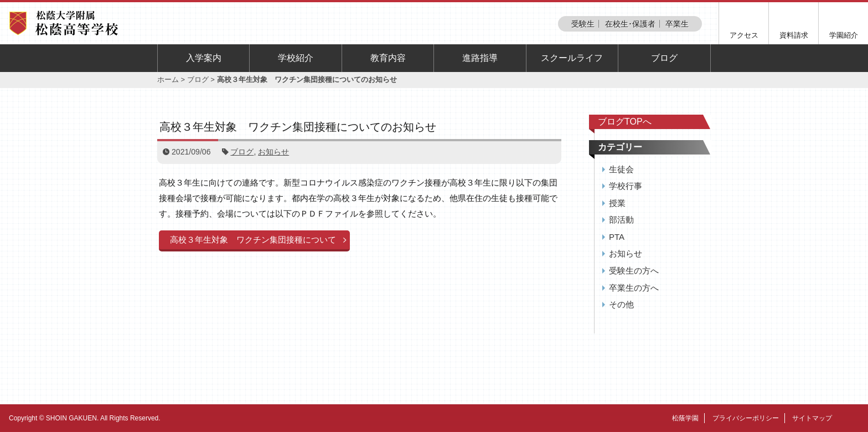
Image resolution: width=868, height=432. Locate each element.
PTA (617, 237)
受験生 (583, 24)
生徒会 (621, 169)
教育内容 (388, 58)
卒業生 (677, 24)
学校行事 (626, 186)
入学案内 (204, 58)
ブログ (664, 58)
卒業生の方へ (634, 288)
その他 (621, 304)
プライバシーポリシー (746, 418)
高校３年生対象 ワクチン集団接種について (253, 240)
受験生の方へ (634, 271)
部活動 (621, 220)
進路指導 (480, 58)
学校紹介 (296, 58)
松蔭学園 (685, 418)
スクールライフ (572, 58)
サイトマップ (812, 418)
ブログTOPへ (625, 122)
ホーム (168, 79)
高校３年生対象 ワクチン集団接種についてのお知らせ (298, 127)
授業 (617, 203)
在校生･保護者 (630, 24)
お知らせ (273, 152)
